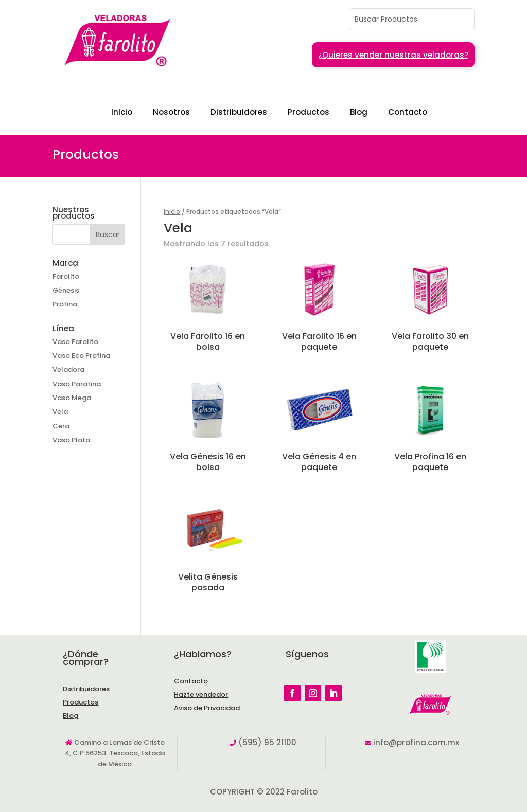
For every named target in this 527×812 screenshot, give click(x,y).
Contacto (408, 112)
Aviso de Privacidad (207, 708)
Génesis (66, 290)
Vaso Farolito (75, 342)
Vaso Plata (71, 440)
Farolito (66, 276)
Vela (60, 412)
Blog (359, 112)
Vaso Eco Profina (81, 356)
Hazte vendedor (201, 694)
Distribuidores (239, 112)
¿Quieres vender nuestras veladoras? (393, 55)
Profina (65, 304)
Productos (309, 112)
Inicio (122, 112)
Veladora (68, 369)
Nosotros (171, 112)
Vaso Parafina (77, 384)
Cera (61, 426)
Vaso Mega (72, 398)
